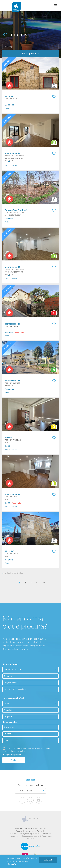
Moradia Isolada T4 (14, 324)
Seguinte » (42, 583)
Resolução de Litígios (27, 834)
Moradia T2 (10, 97)
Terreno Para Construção (17, 210)
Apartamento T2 (13, 153)
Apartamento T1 (13, 495)
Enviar (14, 760)
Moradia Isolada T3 (14, 381)
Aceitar (48, 860)
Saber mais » (20, 751)
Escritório (10, 438)
